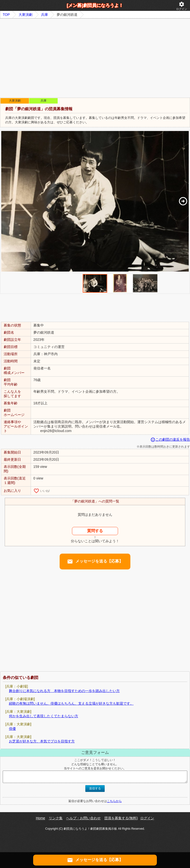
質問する (95, 531)
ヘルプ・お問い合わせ (83, 818)
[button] (183, 201)
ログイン (182, 6)
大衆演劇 (25, 15)
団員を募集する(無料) (121, 818)
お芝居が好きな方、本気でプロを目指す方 (42, 741)
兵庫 (45, 15)
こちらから (114, 801)
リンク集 (56, 818)
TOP (6, 15)
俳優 (12, 729)
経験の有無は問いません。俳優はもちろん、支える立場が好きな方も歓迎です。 (71, 703)
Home (40, 818)
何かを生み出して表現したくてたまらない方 (44, 716)
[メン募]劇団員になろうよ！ (95, 5)
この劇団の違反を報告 (170, 439)
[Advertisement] (95, 58)
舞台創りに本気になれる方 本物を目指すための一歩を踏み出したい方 (64, 691)
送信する (95, 788)
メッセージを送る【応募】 (95, 562)
